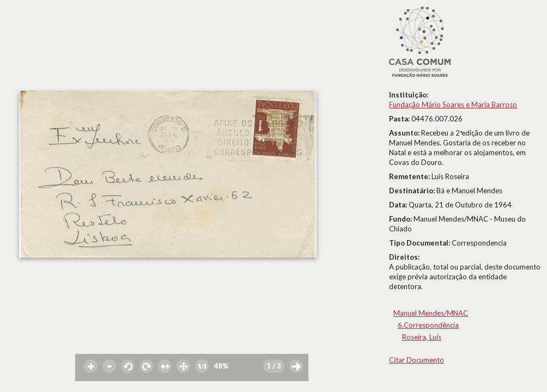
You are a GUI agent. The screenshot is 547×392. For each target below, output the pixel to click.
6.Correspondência (428, 325)
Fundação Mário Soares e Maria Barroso (453, 105)
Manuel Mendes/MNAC (431, 313)
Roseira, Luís (422, 337)
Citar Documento (417, 360)
